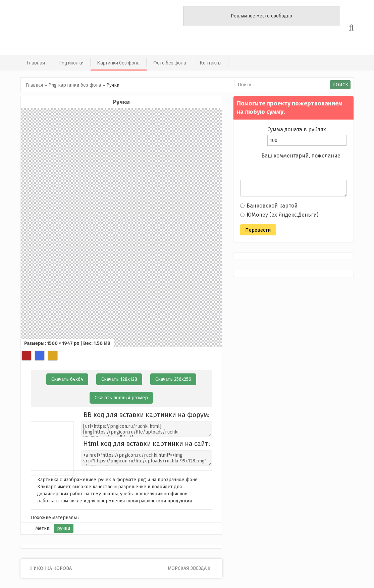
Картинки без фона (118, 63)
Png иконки (71, 63)
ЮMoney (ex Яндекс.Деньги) (279, 215)
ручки (64, 528)
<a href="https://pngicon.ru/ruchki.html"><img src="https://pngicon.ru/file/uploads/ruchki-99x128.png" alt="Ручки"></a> (147, 458)
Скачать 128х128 (119, 379)
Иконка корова (51, 568)
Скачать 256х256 (173, 379)
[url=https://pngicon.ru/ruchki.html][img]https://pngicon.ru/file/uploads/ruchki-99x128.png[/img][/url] (147, 429)
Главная (36, 63)
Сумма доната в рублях (297, 129)
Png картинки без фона (75, 85)
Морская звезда (189, 568)
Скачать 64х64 (67, 379)
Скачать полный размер (121, 398)
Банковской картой (269, 206)
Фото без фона (170, 63)
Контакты (211, 63)
